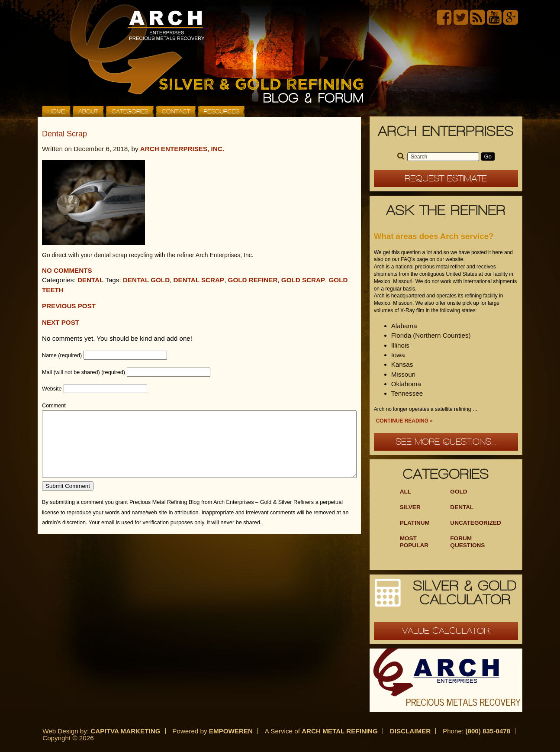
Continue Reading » (404, 421)
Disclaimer (410, 731)
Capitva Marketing (125, 731)
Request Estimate (446, 178)
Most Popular (414, 542)
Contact (176, 111)
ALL (406, 492)
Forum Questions (467, 542)
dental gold (146, 280)
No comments (67, 270)
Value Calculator (446, 631)
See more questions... (446, 442)
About (88, 111)
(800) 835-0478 (488, 731)
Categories (130, 111)
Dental (90, 280)
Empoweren (231, 731)
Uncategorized (476, 523)
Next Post (61, 322)
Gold (459, 492)
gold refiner (253, 280)
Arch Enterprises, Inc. (182, 149)
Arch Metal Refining (340, 731)
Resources (222, 111)
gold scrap (303, 280)
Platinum (415, 523)
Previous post (69, 306)
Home (56, 111)
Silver (410, 507)
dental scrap (199, 280)
